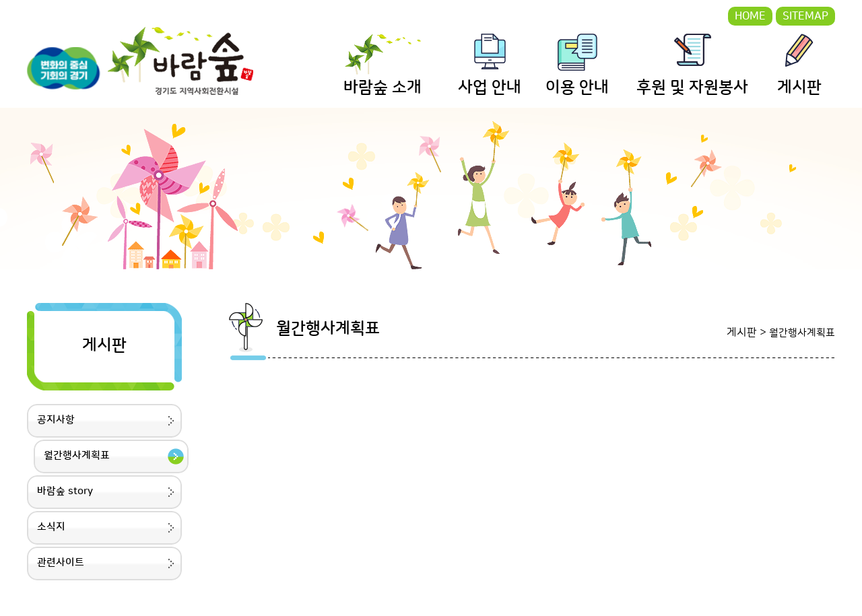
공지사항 (56, 420)
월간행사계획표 (77, 455)
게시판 (799, 88)
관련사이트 (61, 562)
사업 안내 (490, 88)
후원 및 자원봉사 (692, 88)
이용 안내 (577, 88)
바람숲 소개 (383, 88)
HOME (750, 16)
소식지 (51, 527)
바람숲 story (65, 491)
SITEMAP (805, 16)
